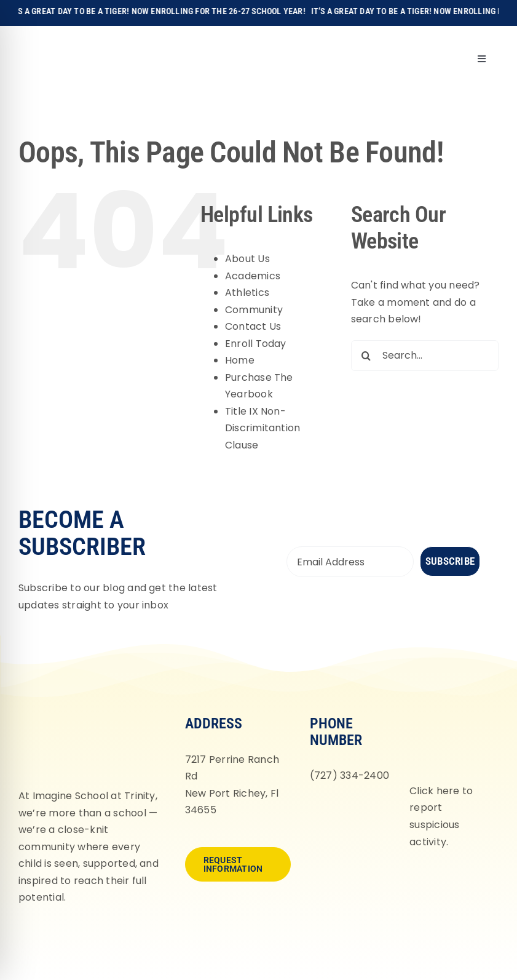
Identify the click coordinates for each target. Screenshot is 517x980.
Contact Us (253, 326)
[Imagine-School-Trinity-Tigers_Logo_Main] (41, 40)
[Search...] (425, 356)
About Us (247, 259)
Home (240, 360)
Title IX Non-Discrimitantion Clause (263, 428)
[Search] (366, 356)
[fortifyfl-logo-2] (450, 714)
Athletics (247, 293)
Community (254, 310)
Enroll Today (256, 344)
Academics (253, 276)
